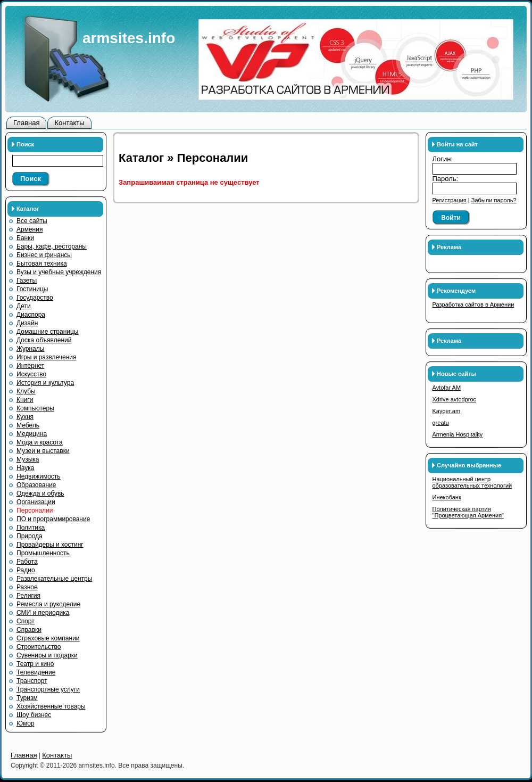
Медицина (32, 434)
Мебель (28, 425)
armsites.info (129, 38)
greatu (441, 423)
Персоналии (35, 511)
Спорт (26, 621)
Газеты (27, 281)
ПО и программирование (53, 519)
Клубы (26, 391)
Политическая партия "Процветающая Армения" (468, 512)
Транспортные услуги (48, 689)
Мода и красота (40, 442)
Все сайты (32, 221)
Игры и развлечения (47, 357)
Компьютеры (35, 408)
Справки (29, 630)
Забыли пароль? (494, 200)
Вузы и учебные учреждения (59, 272)
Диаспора (31, 315)
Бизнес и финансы (44, 255)
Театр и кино (35, 664)
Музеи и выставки (43, 451)
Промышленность (43, 553)
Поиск (31, 179)
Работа (27, 562)
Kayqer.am (447, 411)
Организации (36, 502)
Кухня (25, 417)
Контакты (69, 123)
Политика (31, 528)
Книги (25, 400)
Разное (27, 587)
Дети (24, 306)
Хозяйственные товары (51, 706)
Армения (30, 229)
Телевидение (36, 672)
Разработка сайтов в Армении (473, 304)
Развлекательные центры (54, 579)
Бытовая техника (42, 264)
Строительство (39, 647)
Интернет (30, 366)
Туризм (27, 698)
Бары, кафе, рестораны (52, 246)
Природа (30, 536)
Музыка (28, 459)
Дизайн (27, 323)
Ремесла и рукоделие (48, 604)
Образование (36, 485)
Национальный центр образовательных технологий (472, 482)
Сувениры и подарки (47, 655)
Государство (35, 298)
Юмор (26, 723)
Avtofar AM (447, 388)
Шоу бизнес (34, 715)
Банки (25, 238)
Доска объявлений (44, 340)
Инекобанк (447, 497)
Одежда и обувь (40, 493)
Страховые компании (48, 638)
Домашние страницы (48, 332)
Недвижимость (39, 476)
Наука (25, 468)
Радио (26, 570)
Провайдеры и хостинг (50, 545)
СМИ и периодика (43, 613)
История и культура (45, 383)
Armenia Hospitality (458, 434)
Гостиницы (32, 289)
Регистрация (450, 200)
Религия (28, 596)
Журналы (30, 349)
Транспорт (32, 681)
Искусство (31, 374)
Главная (26, 123)
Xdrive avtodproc (455, 399)
